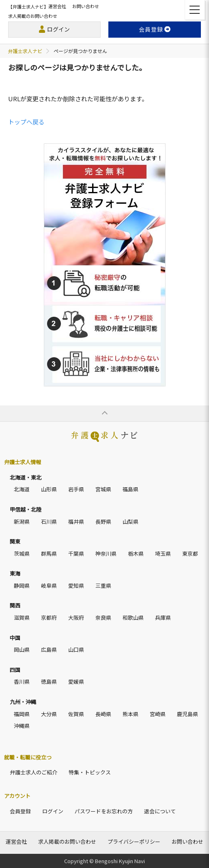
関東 (15, 541)
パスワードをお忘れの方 (104, 811)
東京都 (190, 553)
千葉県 (76, 553)
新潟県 (22, 521)
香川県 (22, 681)
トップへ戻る (26, 122)
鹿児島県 (187, 714)
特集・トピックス (90, 772)
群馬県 (49, 553)
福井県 (76, 521)
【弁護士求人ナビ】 (28, 6)
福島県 (130, 489)
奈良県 (103, 617)
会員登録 (20, 811)
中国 (15, 638)
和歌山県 (133, 617)
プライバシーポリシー (134, 841)
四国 (15, 670)
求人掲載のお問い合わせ (33, 16)
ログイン (58, 29)
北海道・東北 (26, 477)
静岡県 (22, 585)
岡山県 (22, 649)
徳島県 (49, 681)
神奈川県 (106, 553)
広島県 (49, 649)
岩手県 (76, 489)
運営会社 (57, 6)
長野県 (103, 521)
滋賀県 (22, 617)
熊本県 (130, 714)
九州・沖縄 (23, 702)
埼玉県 (163, 553)
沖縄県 (22, 726)
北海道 (22, 489)
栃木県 (136, 553)
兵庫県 (163, 617)
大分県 (49, 714)
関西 (15, 605)
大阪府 (76, 617)
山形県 (49, 489)
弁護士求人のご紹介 (33, 772)
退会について (160, 811)
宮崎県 (158, 714)
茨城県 (22, 553)
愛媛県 (76, 681)
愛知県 (76, 585)
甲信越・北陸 (26, 509)
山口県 (76, 649)
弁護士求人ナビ (25, 51)
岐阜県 (49, 585)
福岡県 (22, 714)
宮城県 (103, 489)
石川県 (49, 521)
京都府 (49, 617)
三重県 (103, 585)
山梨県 (130, 521)
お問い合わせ (86, 6)
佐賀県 (76, 714)
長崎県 (103, 714)
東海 (15, 573)
